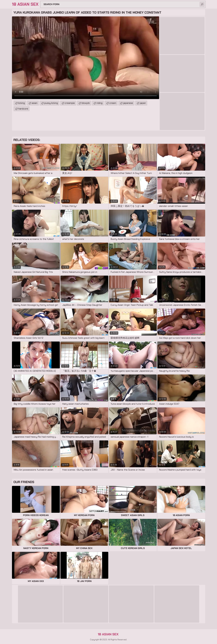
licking (22, 103)
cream (113, 103)
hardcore (23, 109)
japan (143, 103)
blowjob (86, 103)
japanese (128, 103)
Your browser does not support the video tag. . (86, 58)
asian (35, 103)
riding (100, 103)
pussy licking (51, 103)
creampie (70, 103)
